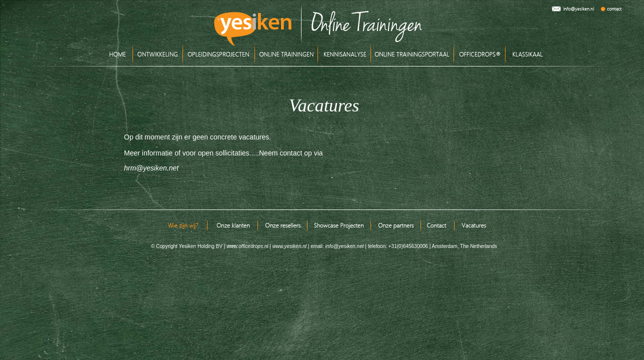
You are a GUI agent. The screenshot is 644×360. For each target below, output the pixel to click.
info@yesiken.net (344, 246)
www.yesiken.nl (289, 246)
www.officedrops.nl (247, 246)
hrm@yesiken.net (151, 168)
